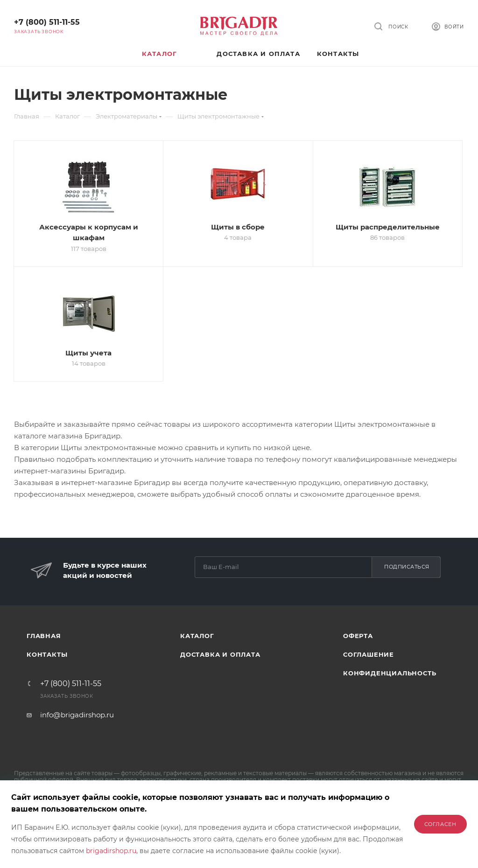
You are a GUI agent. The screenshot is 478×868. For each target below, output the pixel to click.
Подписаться (407, 567)
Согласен (440, 824)
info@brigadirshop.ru (77, 715)
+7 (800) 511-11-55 (47, 22)
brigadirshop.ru (111, 851)
